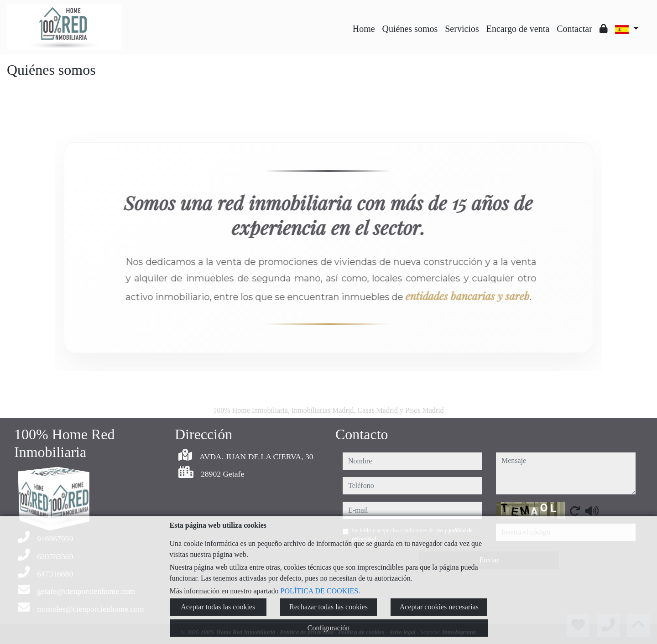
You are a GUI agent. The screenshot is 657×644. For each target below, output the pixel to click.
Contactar (574, 29)
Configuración (328, 628)
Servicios (462, 29)
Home (364, 29)
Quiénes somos (410, 29)
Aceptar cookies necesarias (439, 607)
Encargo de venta (518, 29)
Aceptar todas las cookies (218, 607)
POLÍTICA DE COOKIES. (321, 591)
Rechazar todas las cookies (328, 607)
